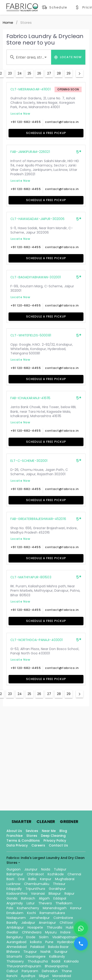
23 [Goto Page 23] (10, 73)
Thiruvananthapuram (24, 966)
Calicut (12, 971)
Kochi (31, 913)
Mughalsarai (65, 879)
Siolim (44, 937)
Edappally (14, 889)
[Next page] (80, 74)
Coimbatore (63, 918)
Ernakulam (15, 913)
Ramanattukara (52, 913)
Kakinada (71, 961)
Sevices (32, 831)
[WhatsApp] (81, 928)
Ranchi (12, 976)
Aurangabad (16, 942)
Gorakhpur (57, 889)
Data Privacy (17, 845)
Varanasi (38, 894)
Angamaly (15, 903)
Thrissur (59, 884)
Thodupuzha (38, 961)
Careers (38, 845)
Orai (21, 879)
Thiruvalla (54, 927)
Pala (10, 908)
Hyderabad (66, 942)
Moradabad (62, 976)
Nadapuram (16, 918)
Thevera (45, 903)
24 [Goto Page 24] (20, 73)
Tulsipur (60, 869)
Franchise (15, 836)
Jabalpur (28, 923)
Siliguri (44, 976)
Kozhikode (56, 874)
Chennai (74, 874)
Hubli (70, 927)
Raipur (69, 894)
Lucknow (13, 884)
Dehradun (50, 971)
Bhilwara (13, 952)
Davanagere (36, 956)
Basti (10, 879)
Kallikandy (57, 956)
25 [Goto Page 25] (29, 73)
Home (8, 22)
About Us (14, 831)
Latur (31, 903)
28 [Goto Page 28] (59, 73)
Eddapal (60, 898)
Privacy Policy (55, 840)
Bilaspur (55, 894)
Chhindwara (32, 932)
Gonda (12, 898)
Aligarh (44, 898)
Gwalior (12, 932)
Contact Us (58, 845)
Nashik (46, 952)
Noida (46, 869)
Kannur (76, 908)
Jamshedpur (40, 918)
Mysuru (51, 932)
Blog (63, 831)
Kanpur (46, 879)
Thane (67, 971)
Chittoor (66, 923)
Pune (49, 942)
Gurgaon (14, 869)
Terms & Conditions (23, 840)
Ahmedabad (17, 947)
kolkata (36, 942)
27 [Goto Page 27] (49, 73)
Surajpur (61, 952)
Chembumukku (37, 884)
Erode (31, 937)
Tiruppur (30, 952)
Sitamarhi (14, 956)
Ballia (32, 879)
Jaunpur (31, 869)
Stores (32, 836)
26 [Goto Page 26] (39, 73)
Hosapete (35, 927)
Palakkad (37, 947)
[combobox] (29, 57)
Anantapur (47, 923)
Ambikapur (15, 927)
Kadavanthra (17, 894)
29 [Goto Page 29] (69, 73)
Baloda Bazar (58, 947)
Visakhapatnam (65, 937)
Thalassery (15, 961)
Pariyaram (30, 971)
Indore (65, 932)
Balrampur (15, 874)
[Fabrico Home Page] (22, 7)
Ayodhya (28, 976)
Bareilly (12, 923)
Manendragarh (55, 908)
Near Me (49, 831)
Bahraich (28, 898)
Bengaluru (15, 937)
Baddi (56, 961)
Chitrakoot (35, 874)
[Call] (81, 944)
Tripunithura (35, 889)
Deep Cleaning (53, 836)
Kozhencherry (28, 908)
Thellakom (64, 903)
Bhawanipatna (56, 966)
